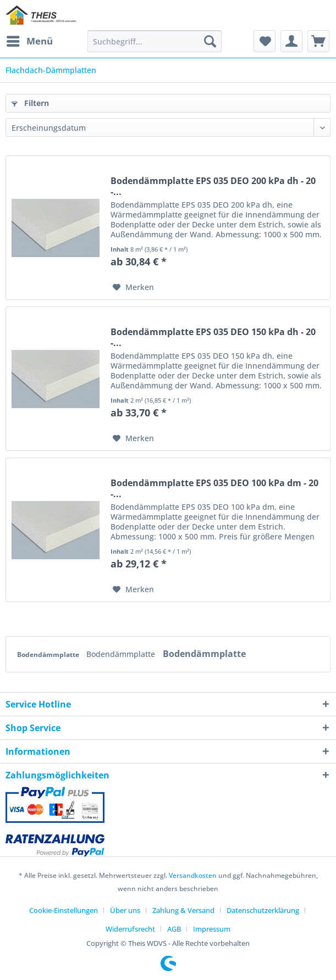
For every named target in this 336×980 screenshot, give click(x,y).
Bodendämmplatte (49, 655)
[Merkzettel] (265, 41)
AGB (174, 929)
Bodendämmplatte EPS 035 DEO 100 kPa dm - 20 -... (214, 488)
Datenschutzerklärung (263, 910)
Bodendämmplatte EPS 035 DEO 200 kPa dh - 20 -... (213, 186)
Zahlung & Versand (183, 910)
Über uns (125, 910)
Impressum (212, 929)
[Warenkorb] (318, 41)
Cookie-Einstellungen (64, 910)
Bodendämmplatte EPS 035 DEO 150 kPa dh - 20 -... (213, 337)
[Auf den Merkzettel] (133, 287)
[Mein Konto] (291, 41)
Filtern (30, 103)
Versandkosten (193, 875)
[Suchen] (210, 41)
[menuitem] (29, 41)
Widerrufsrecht (130, 929)
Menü (30, 40)
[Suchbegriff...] (155, 41)
